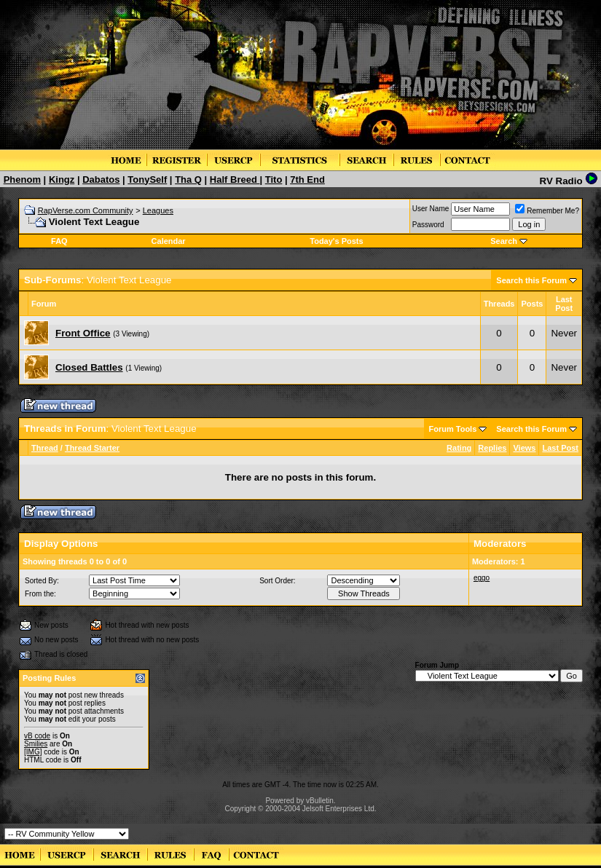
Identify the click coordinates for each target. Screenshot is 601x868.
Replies (492, 448)
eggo (482, 578)
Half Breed (235, 179)
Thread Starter (92, 448)
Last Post (560, 448)
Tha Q (188, 179)
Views (524, 448)
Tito (274, 179)
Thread (45, 448)
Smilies (36, 744)
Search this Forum (531, 280)
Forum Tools (453, 429)
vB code (37, 736)
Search (504, 241)
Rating (459, 448)
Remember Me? (547, 211)
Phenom (22, 179)
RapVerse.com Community (86, 210)
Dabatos (101, 179)
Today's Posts (336, 241)
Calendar (169, 241)
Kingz (62, 179)
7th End (307, 179)
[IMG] (33, 752)
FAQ (59, 241)
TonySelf (147, 179)
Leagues (158, 210)
